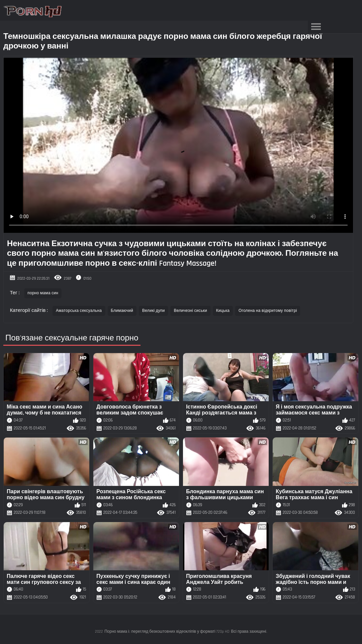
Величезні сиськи (190, 311)
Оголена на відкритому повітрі (268, 311)
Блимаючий (122, 311)
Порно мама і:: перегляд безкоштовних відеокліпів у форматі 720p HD (167, 632)
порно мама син (43, 293)
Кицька (223, 311)
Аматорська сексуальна (79, 311)
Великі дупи (153, 311)
